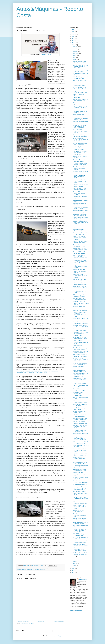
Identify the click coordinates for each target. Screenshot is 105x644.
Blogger (60, 636)
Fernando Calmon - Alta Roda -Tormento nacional (81, 119)
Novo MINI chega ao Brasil (79, 492)
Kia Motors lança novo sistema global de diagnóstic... (80, 466)
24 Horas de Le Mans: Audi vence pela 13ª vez (80, 280)
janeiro (75, 566)
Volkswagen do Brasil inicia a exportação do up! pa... (80, 242)
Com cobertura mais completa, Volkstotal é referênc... (80, 245)
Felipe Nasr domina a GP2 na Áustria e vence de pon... (80, 189)
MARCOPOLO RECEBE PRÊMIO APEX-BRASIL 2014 (79, 177)
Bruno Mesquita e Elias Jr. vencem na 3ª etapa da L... (80, 299)
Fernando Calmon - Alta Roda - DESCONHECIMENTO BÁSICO (81, 450)
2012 (73, 570)
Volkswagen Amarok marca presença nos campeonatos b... (80, 499)
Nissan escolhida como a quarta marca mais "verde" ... (81, 115)
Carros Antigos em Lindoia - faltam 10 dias (80, 412)
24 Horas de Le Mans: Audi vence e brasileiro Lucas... (80, 284)
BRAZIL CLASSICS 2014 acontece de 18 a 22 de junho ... (79, 507)
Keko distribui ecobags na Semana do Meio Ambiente (80, 482)
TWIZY (34, 570)
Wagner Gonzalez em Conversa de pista (78, 230)
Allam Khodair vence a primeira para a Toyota (81, 409)
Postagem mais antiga (59, 621)
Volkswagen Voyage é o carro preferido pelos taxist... (80, 296)
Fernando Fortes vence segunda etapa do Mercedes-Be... (79, 394)
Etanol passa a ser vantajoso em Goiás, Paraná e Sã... (80, 215)
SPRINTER (30, 570)
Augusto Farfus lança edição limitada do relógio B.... (80, 489)
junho (75, 60)
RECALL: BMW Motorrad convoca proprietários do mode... (80, 238)
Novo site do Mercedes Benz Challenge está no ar (80, 161)
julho (74, 58)
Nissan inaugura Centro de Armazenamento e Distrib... (80, 338)
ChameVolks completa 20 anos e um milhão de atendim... (80, 386)
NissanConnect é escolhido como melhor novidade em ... (81, 287)
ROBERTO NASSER (22, 570)
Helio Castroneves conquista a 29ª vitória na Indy (80, 526)
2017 (73, 38)
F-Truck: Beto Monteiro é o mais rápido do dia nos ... (80, 431)
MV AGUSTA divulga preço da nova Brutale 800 (80, 535)
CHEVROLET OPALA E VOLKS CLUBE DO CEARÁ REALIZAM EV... (81, 334)
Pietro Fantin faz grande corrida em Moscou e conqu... (81, 78)
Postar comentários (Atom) (27, 624)
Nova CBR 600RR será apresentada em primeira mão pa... (80, 131)
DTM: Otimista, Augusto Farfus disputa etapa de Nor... (80, 100)
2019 (73, 34)
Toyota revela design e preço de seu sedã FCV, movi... (80, 136)
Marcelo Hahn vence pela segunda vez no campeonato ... (81, 546)
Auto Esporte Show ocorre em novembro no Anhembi (80, 352)
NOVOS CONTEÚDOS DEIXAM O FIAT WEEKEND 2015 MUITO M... (81, 140)
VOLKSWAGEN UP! (41, 570)
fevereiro (75, 563)
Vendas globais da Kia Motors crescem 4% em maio (80, 390)
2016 (73, 41)
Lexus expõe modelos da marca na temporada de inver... (79, 181)
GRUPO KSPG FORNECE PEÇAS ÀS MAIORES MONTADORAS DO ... (79, 126)
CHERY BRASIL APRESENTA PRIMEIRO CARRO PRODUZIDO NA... (80, 375)
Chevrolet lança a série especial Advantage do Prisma (79, 168)
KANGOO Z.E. (36, 568)
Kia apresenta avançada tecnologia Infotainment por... (81, 92)
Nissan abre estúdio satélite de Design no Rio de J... (80, 523)
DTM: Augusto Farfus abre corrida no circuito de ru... (80, 81)
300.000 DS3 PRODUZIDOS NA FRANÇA (80, 112)
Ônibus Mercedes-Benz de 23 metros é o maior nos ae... (80, 330)
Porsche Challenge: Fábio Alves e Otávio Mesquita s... (80, 88)
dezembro (76, 47)
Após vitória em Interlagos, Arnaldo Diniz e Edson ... (80, 415)
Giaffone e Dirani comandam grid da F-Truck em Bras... (80, 419)
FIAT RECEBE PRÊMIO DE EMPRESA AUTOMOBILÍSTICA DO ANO (80, 314)
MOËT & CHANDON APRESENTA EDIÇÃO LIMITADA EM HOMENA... (80, 438)
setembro (76, 53)
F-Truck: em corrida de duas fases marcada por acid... (80, 401)
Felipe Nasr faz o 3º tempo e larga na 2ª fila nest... (80, 197)
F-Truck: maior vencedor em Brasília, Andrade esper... (80, 503)
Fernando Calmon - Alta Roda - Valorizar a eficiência (81, 208)
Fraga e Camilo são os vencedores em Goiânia (79, 550)
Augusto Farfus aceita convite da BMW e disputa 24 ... (80, 454)
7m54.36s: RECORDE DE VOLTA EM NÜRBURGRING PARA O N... (81, 276)
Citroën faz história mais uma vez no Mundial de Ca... (80, 364)
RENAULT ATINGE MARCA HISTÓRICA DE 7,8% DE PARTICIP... (80, 427)
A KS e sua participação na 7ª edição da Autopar (80, 538)
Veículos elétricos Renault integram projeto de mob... (80, 379)
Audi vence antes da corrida (80, 310)
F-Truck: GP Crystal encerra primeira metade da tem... (80, 164)
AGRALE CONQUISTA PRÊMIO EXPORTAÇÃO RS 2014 (81, 342)
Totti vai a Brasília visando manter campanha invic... (80, 519)
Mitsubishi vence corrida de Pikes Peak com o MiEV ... (80, 62)
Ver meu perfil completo (76, 610)
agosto (75, 55)
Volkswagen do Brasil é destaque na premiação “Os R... (80, 474)
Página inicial (41, 621)
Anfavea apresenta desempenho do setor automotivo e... (79, 459)
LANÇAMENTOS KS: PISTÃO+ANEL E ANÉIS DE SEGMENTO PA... (81, 360)
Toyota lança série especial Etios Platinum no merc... (80, 204)
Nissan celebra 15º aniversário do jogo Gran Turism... (80, 234)
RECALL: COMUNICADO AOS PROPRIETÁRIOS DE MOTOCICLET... (80, 67)
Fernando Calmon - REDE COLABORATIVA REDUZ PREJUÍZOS (80, 262)
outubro (75, 51)
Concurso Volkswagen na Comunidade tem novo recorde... (79, 193)
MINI (49, 568)
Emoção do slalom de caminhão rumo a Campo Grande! (80, 266)
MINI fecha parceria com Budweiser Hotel (79, 307)
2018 (73, 36)
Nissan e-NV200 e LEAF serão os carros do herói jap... (80, 253)
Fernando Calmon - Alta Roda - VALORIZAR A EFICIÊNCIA (81, 326)
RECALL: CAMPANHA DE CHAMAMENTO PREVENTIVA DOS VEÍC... (80, 257)
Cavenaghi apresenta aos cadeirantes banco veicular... (81, 249)
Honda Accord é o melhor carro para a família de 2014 (81, 463)
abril (74, 559)
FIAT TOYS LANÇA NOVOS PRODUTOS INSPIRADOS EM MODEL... (80, 108)
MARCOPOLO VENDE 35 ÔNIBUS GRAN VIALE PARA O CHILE (79, 530)
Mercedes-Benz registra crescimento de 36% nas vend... (80, 291)
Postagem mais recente (23, 621)
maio (74, 557)
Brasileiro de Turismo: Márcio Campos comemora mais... (80, 553)
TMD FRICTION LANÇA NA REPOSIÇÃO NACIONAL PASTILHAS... (80, 153)
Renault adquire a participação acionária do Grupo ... (80, 348)
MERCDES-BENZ (43, 568)
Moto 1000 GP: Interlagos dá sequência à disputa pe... (80, 355)
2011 (73, 573)
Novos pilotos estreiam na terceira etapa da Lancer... (80, 470)
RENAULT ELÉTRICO (56, 568)
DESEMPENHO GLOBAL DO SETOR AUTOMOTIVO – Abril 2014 (80, 271)
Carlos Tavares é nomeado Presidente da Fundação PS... (80, 515)
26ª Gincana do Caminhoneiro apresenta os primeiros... (80, 542)
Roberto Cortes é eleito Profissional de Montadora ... (81, 323)
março (75, 561)
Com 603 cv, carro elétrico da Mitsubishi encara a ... (80, 144)
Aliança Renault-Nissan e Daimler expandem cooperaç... (79, 96)
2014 (73, 45)
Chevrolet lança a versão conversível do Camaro (79, 383)
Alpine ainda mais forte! (79, 346)
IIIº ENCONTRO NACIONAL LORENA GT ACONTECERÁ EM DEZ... (81, 303)
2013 (73, 568)
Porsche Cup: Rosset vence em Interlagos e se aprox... (81, 85)
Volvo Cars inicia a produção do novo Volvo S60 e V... (81, 122)
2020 (73, 32)
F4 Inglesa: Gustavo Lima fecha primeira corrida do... (81, 185)
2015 (73, 43)
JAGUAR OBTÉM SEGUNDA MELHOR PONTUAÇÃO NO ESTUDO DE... (81, 223)
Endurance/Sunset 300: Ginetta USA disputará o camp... (81, 478)
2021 (73, 30)
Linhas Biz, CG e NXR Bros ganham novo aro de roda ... (81, 423)
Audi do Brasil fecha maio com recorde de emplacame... (80, 485)
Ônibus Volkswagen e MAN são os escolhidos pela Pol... (81, 443)
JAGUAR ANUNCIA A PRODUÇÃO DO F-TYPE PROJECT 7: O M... (80, 148)
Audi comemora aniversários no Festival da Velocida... (81, 218)
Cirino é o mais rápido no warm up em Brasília (81, 405)
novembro (76, 49)
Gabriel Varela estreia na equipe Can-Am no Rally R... (81, 371)
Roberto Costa (83, 579)
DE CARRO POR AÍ (27, 568)
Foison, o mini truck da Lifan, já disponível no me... (81, 71)
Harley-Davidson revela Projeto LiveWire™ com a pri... (81, 211)
